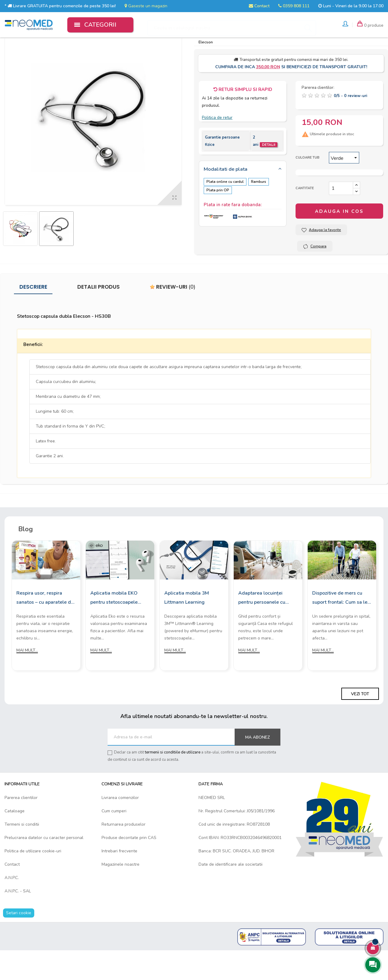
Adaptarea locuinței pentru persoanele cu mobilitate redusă (262, 628)
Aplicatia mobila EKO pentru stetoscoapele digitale (114, 628)
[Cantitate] (341, 218)
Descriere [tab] (33, 317)
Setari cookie (19, 942)
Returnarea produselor (124, 854)
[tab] (243, 199)
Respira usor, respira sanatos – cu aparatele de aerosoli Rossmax (45, 628)
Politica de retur (217, 147)
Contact (259, 6)
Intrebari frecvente (119, 880)
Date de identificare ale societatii (231, 894)
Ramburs (261, 211)
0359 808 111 (294, 6)
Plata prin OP (218, 219)
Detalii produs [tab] (99, 317)
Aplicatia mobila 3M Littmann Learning (187, 627)
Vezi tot (360, 724)
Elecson (206, 72)
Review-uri (173, 317)
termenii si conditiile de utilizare (173, 782)
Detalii (269, 174)
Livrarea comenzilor (120, 827)
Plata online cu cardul (225, 211)
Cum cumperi (114, 840)
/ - (350, 125)
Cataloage (15, 840)
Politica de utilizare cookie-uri (33, 880)
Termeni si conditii (22, 854)
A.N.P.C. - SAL (18, 920)
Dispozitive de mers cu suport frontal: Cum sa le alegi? (340, 628)
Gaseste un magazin (146, 6)
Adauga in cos (339, 241)
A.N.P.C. (12, 907)
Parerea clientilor (21, 827)
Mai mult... (27, 680)
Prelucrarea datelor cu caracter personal (44, 867)
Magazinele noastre (120, 894)
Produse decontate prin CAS (129, 867)
